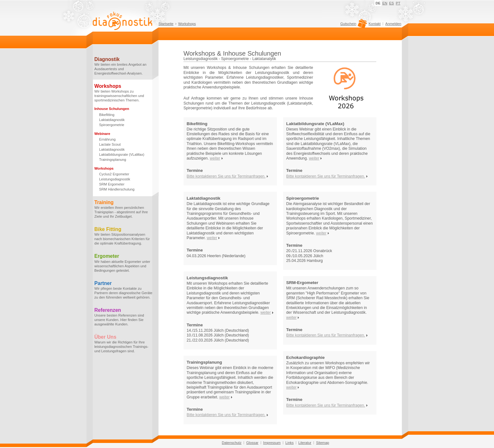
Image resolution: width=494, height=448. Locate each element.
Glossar (252, 443)
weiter (215, 158)
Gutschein (353, 25)
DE (378, 3)
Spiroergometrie (112, 125)
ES (391, 3)
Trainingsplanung (113, 160)
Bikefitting (107, 115)
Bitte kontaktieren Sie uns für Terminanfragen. (226, 176)
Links (290, 443)
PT (398, 3)
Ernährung (107, 139)
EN (385, 3)
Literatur (305, 443)
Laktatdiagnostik (112, 120)
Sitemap (323, 443)
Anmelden (393, 24)
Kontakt (375, 24)
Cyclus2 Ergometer (114, 174)
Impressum (272, 443)
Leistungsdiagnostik (115, 179)
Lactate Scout (110, 144)
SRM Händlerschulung (117, 189)
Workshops (187, 24)
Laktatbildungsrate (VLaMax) (122, 154)
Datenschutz (232, 443)
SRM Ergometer (112, 184)
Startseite (166, 24)
